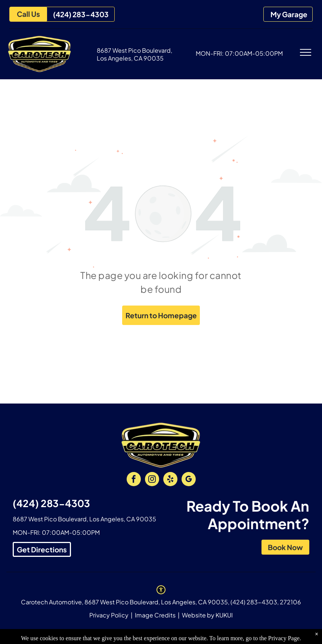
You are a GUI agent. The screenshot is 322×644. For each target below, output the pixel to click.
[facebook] (134, 480)
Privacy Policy (109, 615)
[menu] (306, 52)
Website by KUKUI (207, 615)
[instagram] (152, 480)
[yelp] (170, 480)
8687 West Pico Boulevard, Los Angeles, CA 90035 (134, 54)
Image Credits (155, 615)
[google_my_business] (189, 480)
